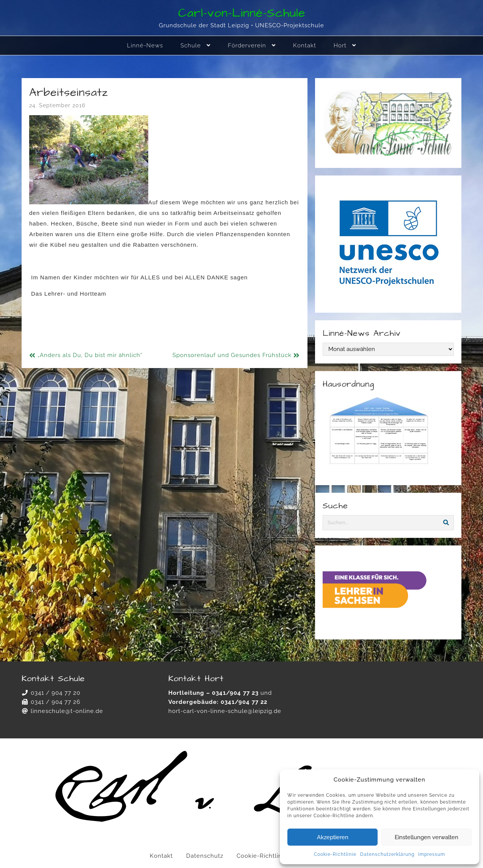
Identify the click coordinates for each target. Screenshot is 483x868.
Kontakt (161, 856)
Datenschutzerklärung (387, 854)
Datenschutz (205, 856)
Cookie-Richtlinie (335, 854)
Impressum (432, 854)
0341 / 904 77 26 (56, 702)
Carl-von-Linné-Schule (242, 13)
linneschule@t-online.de (67, 711)
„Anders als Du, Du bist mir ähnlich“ (90, 355)
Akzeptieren (333, 837)
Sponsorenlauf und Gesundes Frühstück (232, 355)
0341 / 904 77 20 (56, 693)
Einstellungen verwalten (427, 837)
